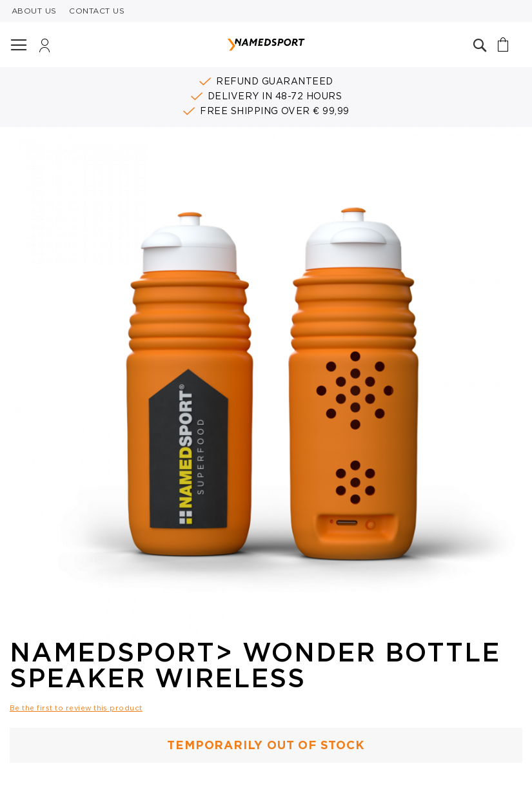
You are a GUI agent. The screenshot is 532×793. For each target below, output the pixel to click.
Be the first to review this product (76, 708)
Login (45, 49)
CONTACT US (97, 11)
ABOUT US (34, 11)
